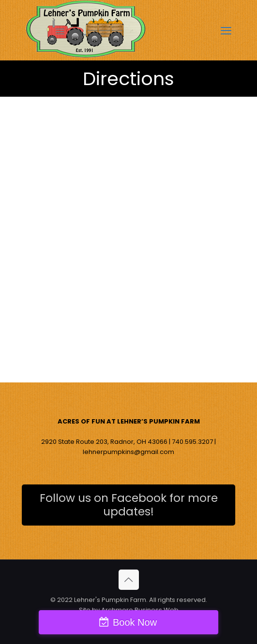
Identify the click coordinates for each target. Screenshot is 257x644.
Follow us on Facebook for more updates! (129, 505)
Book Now (135, 622)
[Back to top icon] (129, 580)
